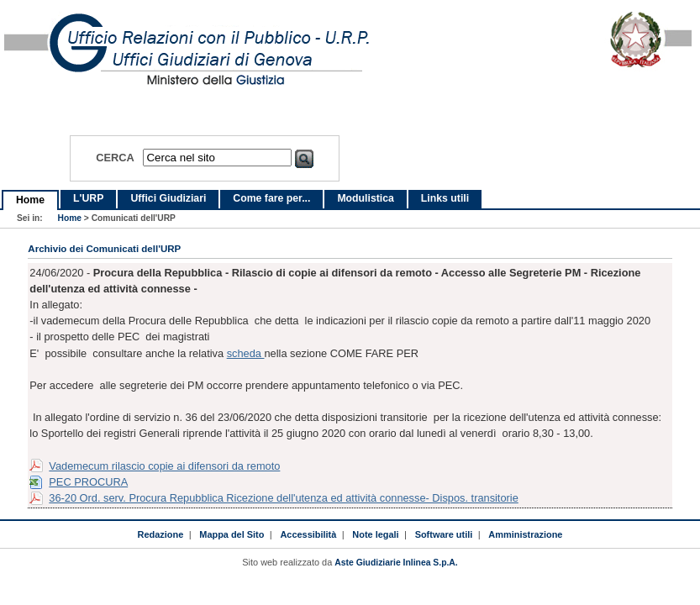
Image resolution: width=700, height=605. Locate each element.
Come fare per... (271, 198)
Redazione (161, 534)
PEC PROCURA (88, 482)
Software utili (444, 534)
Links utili (445, 198)
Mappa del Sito (232, 534)
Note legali (375, 534)
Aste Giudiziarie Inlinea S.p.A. (396, 563)
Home (30, 200)
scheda (246, 353)
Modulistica (365, 198)
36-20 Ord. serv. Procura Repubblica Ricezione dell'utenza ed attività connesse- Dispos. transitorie (283, 498)
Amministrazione (525, 534)
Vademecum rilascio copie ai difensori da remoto (164, 466)
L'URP (88, 198)
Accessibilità (308, 534)
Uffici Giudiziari (168, 198)
